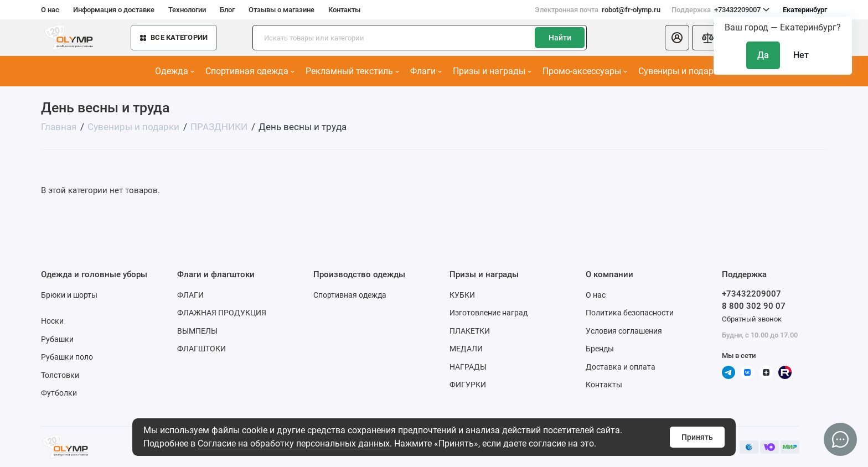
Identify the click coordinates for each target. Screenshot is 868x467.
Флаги (426, 71)
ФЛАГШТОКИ (201, 349)
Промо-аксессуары (585, 71)
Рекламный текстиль (352, 71)
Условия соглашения (624, 331)
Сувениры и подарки (684, 71)
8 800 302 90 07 (754, 306)
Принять (697, 437)
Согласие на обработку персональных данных (294, 443)
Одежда (175, 71)
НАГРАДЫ (468, 367)
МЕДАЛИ (466, 349)
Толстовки (60, 375)
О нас (50, 10)
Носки (52, 321)
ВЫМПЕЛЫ (197, 331)
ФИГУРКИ (468, 385)
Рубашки (57, 339)
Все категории (174, 37)
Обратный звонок (752, 319)
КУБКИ (462, 295)
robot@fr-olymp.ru (598, 10)
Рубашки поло (67, 357)
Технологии (187, 10)
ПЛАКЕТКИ (470, 331)
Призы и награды (492, 71)
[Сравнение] (707, 38)
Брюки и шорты (69, 295)
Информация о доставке (114, 10)
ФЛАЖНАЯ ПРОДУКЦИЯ (222, 313)
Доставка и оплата (621, 367)
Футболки (59, 393)
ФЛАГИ (190, 295)
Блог (227, 10)
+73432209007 (720, 10)
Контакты (344, 10)
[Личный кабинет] (677, 38)
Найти (560, 38)
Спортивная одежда (250, 71)
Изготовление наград (489, 313)
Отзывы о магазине (281, 10)
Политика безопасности (630, 313)
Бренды (600, 349)
